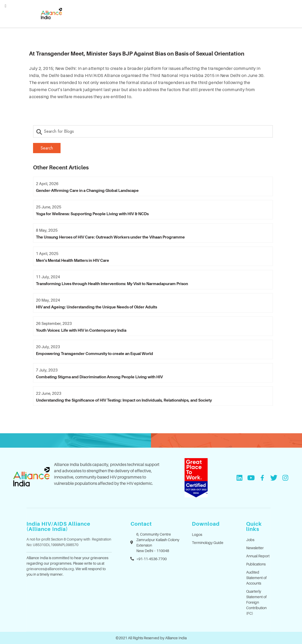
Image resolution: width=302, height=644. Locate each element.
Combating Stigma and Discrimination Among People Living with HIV (99, 377)
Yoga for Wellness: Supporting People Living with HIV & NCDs (92, 214)
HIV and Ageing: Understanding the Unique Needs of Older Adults (96, 307)
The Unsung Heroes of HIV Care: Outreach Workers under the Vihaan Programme (110, 237)
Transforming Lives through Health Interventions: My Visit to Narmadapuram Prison (112, 284)
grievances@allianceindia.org (50, 569)
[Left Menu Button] (6, 6)
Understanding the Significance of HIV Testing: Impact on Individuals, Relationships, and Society (124, 400)
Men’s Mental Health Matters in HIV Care (72, 260)
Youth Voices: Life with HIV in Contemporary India (81, 330)
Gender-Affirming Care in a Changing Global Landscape (87, 190)
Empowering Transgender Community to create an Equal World (95, 353)
